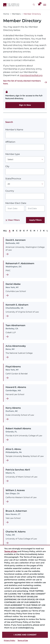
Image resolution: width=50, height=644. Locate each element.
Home (6, 14)
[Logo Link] (11, 5)
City (7, 166)
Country (10, 191)
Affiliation (10, 142)
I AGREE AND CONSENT (25, 635)
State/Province (13, 179)
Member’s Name (14, 130)
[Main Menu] (45, 5)
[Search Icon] (34, 5)
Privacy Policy (10, 640)
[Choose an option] (25, 159)
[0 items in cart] (39, 5)
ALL (5, 231)
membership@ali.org (31, 75)
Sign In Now (25, 105)
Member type (13, 154)
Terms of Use (23, 640)
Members (16, 14)
